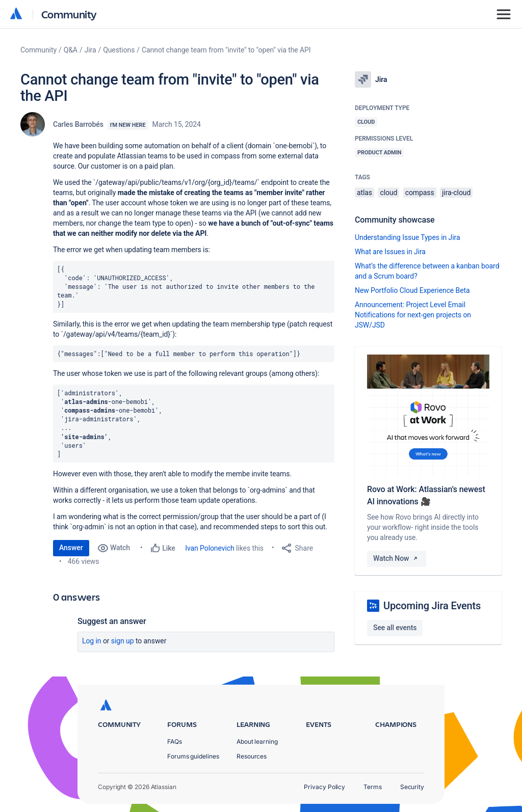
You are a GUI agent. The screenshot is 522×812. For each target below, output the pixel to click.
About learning (257, 741)
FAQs (175, 741)
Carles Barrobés (78, 124)
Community (69, 14)
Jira (90, 50)
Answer (71, 548)
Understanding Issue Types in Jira (408, 237)
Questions (119, 50)
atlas (364, 193)
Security (412, 787)
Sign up (123, 641)
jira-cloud (456, 193)
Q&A (71, 50)
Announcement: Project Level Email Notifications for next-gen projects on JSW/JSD (413, 315)
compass (420, 193)
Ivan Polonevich (210, 548)
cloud (388, 193)
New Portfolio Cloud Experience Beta (412, 290)
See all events (395, 628)
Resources (252, 756)
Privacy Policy (324, 787)
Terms (373, 787)
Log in (92, 641)
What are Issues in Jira (390, 252)
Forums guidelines (193, 756)
